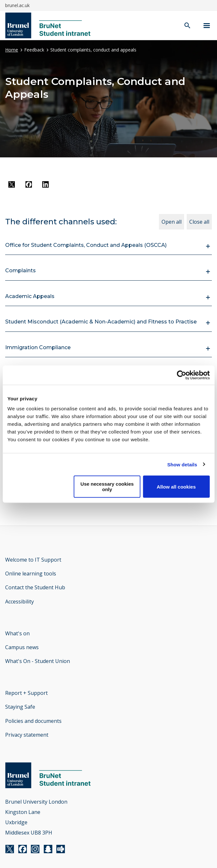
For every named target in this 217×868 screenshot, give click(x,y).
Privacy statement (27, 735)
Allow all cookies (176, 486)
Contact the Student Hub (35, 587)
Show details (182, 464)
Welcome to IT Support (33, 560)
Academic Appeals (30, 296)
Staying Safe (20, 707)
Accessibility (20, 602)
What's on (17, 633)
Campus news (22, 647)
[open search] (187, 26)
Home (12, 50)
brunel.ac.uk (17, 5)
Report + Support (26, 693)
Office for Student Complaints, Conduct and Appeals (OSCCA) (86, 245)
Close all (199, 222)
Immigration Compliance (38, 347)
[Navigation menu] (207, 26)
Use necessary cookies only (107, 487)
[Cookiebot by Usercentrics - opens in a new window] (181, 375)
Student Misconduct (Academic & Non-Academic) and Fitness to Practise (101, 322)
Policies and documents (33, 721)
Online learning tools (31, 574)
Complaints (20, 271)
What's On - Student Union (38, 661)
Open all (172, 222)
